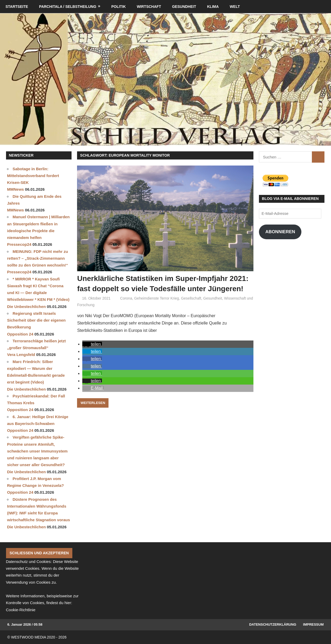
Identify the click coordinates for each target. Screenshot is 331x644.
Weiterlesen (93, 403)
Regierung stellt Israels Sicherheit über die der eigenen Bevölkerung (36, 320)
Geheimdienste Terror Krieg (157, 298)
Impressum (313, 624)
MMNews (15, 189)
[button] (92, 344)
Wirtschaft (149, 7)
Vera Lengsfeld (21, 355)
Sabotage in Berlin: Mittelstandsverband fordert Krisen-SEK (33, 176)
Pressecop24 (19, 244)
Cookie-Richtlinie (21, 610)
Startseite (17, 7)
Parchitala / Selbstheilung (68, 7)
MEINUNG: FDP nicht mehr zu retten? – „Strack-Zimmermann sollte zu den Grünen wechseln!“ (38, 258)
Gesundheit (184, 7)
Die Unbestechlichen (26, 307)
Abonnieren (280, 232)
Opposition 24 (20, 334)
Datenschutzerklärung (273, 624)
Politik (119, 7)
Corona (126, 298)
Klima (213, 7)
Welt (235, 7)
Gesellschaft (191, 298)
